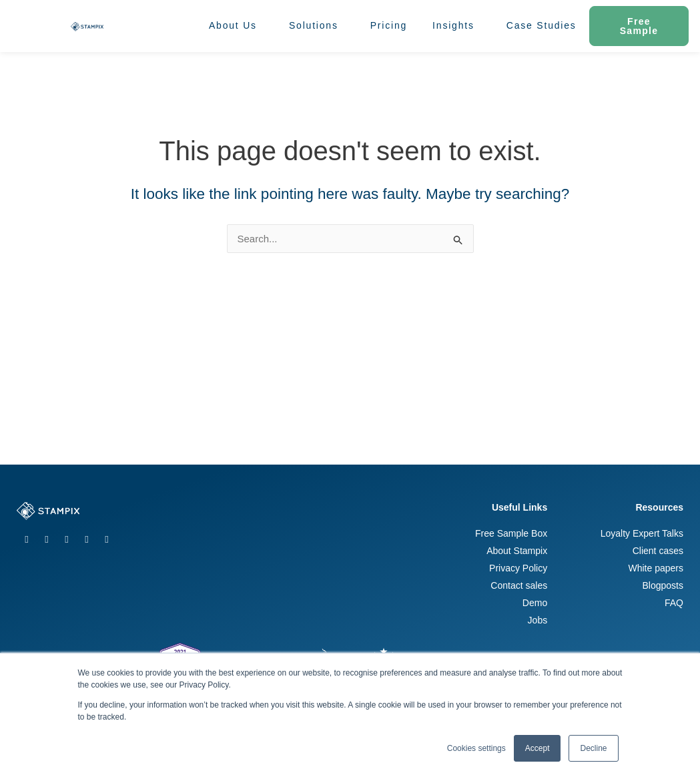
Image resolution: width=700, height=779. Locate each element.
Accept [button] (538, 748)
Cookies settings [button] (476, 748)
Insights (457, 26)
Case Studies (542, 25)
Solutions (317, 26)
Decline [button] (593, 748)
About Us (236, 26)
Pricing (389, 25)
